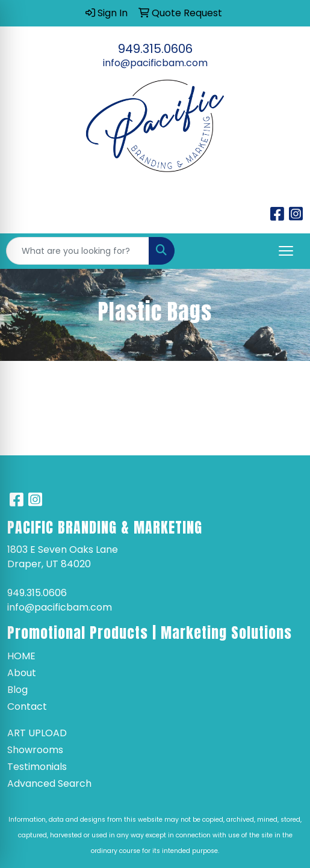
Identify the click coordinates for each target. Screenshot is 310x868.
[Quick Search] (78, 251)
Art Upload (37, 733)
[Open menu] (286, 251)
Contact (27, 706)
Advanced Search (49, 783)
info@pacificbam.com (155, 63)
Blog (17, 690)
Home (21, 656)
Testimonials (37, 767)
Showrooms (35, 750)
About (22, 673)
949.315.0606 (155, 49)
